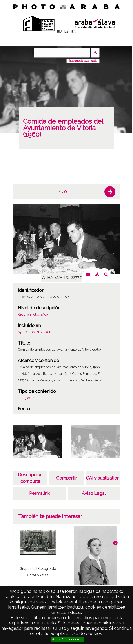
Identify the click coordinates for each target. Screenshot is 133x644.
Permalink (39, 493)
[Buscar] (62, 53)
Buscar (95, 53)
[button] (110, 192)
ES (66, 32)
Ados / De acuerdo (67, 639)
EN (74, 32)
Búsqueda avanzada (83, 61)
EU (59, 32)
